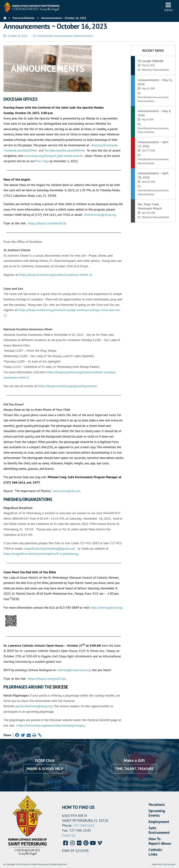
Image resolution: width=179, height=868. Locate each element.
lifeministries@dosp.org (100, 215)
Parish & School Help (45, 769)
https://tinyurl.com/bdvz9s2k (47, 223)
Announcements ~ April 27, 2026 (153, 144)
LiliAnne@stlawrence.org (74, 670)
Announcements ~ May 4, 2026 (154, 113)
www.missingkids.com (66, 491)
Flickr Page (42, 161)
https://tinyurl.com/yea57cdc (47, 679)
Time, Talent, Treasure (134, 769)
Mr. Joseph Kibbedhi (151, 61)
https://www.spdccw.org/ (106, 607)
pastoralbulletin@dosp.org (34, 706)
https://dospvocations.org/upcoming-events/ (67, 386)
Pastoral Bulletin (83, 36)
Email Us (69, 835)
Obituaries (147, 70)
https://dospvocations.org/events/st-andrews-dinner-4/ (56, 275)
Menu (169, 7)
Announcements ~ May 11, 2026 (155, 82)
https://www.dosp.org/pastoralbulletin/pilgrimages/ (51, 725)
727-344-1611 (84, 825)
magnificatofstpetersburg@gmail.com (49, 548)
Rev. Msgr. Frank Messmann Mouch (150, 206)
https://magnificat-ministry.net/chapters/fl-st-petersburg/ (41, 554)
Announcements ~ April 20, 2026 (153, 175)
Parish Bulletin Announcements (55, 36)
